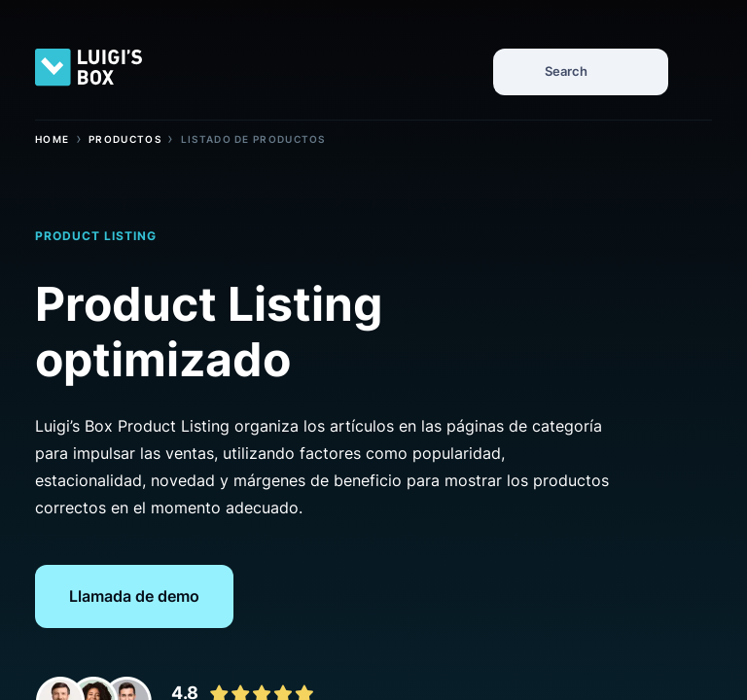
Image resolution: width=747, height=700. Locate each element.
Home (52, 139)
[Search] (518, 70)
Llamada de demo (134, 596)
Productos (125, 139)
